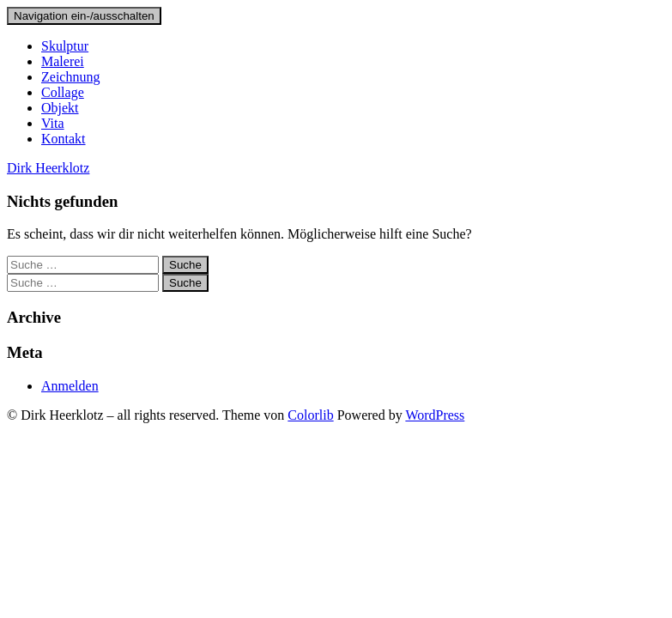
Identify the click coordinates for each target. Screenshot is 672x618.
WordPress (435, 415)
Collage (63, 92)
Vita (53, 123)
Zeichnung (70, 77)
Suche (185, 265)
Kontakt (64, 139)
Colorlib (310, 415)
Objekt (60, 108)
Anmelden (70, 386)
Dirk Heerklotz (48, 168)
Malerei (63, 61)
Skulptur (65, 46)
